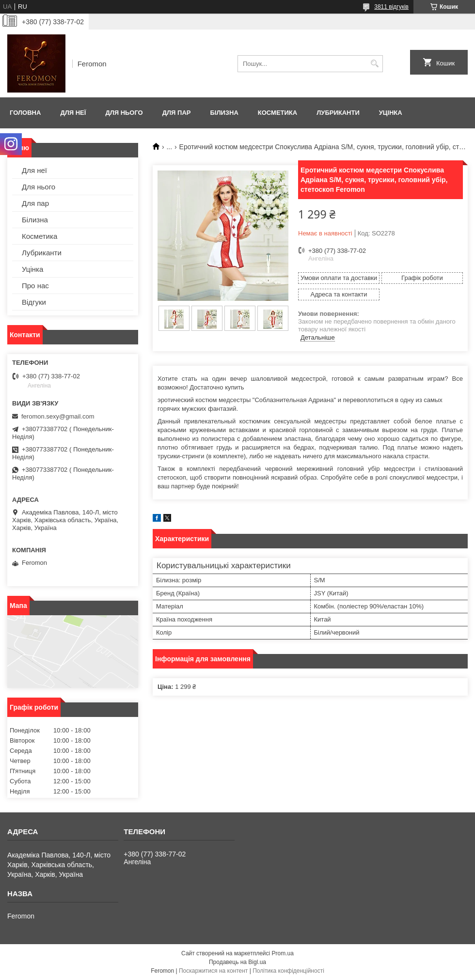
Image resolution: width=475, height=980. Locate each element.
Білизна (224, 113)
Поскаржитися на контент (213, 971)
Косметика (277, 113)
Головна (25, 113)
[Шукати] (374, 64)
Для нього (124, 113)
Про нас (35, 286)
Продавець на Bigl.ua (237, 962)
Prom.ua (283, 953)
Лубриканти (338, 113)
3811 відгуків (391, 7)
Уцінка (391, 113)
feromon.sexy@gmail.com (58, 416)
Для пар (177, 113)
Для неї (73, 113)
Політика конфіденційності (288, 971)
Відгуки (34, 302)
